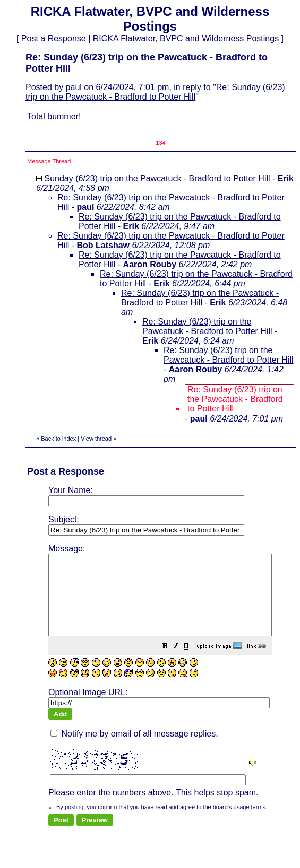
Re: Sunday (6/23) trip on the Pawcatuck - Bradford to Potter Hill (155, 92)
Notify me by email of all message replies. (134, 738)
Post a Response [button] (54, 38)
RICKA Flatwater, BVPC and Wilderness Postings (186, 38)
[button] (192, 663)
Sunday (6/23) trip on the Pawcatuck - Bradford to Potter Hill (157, 178)
